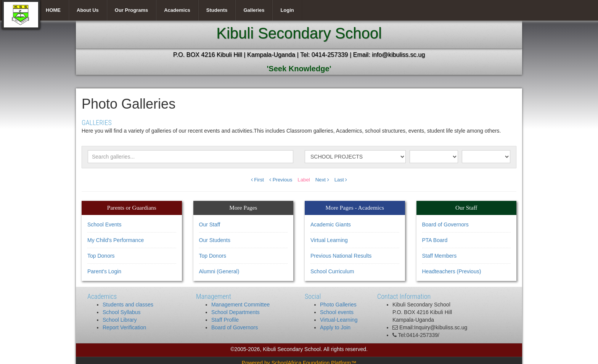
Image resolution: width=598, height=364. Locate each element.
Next (322, 180)
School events (337, 312)
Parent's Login (104, 271)
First (258, 180)
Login (287, 10)
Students (217, 10)
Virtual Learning (329, 240)
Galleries (254, 10)
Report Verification (124, 327)
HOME (53, 10)
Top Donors (101, 256)
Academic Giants (331, 224)
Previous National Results (341, 256)
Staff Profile (225, 320)
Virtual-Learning (339, 320)
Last (341, 180)
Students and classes (128, 305)
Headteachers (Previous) (452, 271)
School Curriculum (332, 271)
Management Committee (240, 305)
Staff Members (440, 256)
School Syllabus (122, 312)
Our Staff (210, 224)
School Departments (236, 312)
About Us (88, 10)
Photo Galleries (338, 305)
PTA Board (435, 240)
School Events (104, 224)
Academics (177, 10)
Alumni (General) (219, 271)
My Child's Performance (116, 240)
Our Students (215, 240)
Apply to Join (335, 327)
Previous (281, 180)
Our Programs (131, 10)
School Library (120, 320)
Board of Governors (445, 224)
